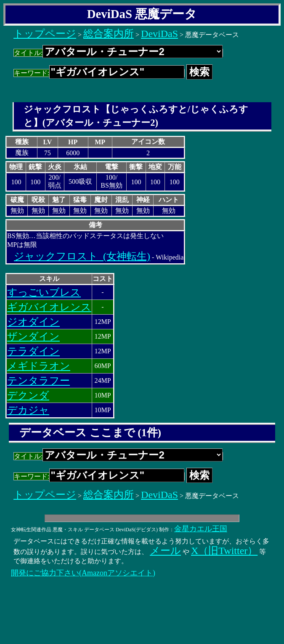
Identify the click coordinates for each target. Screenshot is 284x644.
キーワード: (99, 73)
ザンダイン (33, 337)
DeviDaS (159, 34)
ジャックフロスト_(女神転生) (82, 256)
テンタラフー (38, 381)
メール (165, 551)
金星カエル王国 (201, 529)
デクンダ (28, 395)
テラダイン (33, 351)
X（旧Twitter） (224, 551)
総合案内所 (109, 34)
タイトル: (118, 53)
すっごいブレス (44, 292)
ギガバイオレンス (49, 307)
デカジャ (28, 410)
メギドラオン (39, 366)
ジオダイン (33, 322)
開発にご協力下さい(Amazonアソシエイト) (83, 573)
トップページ (45, 34)
